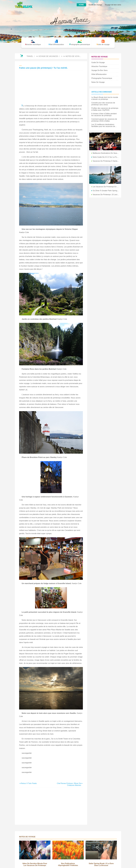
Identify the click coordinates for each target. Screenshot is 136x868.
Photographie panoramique (102, 78)
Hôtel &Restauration (99, 74)
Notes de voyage (74, 56)
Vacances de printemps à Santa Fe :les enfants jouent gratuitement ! (106, 161)
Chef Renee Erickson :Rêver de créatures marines (69, 784)
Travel (30, 56)
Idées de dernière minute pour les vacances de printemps (35, 864)
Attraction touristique (99, 66)
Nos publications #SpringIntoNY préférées (68, 864)
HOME (81, 5)
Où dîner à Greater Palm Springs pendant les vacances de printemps (106, 191)
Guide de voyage (95, 5)
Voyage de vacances (48, 56)
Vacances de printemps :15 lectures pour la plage (106, 195)
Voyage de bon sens (113, 5)
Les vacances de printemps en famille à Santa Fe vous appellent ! (106, 187)
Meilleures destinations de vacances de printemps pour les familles (106, 153)
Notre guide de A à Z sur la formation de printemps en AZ (106, 157)
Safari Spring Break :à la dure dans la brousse (101, 864)
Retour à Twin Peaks (29, 783)
